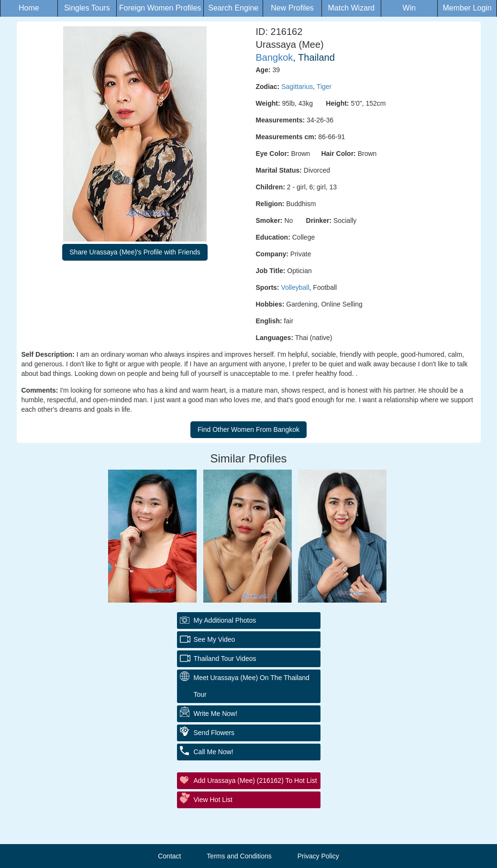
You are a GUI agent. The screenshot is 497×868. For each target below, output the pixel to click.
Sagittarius (297, 87)
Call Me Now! (214, 752)
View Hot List (213, 800)
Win (409, 8)
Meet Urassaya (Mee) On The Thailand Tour (252, 686)
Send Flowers (214, 733)
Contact (169, 856)
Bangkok (275, 57)
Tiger (324, 87)
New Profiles (292, 8)
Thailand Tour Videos (225, 659)
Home (29, 8)
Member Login (467, 8)
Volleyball (295, 287)
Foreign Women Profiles (160, 8)
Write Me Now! (216, 714)
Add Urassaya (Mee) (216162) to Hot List (255, 780)
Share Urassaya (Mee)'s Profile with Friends (135, 252)
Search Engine (233, 8)
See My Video (215, 639)
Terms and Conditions (239, 856)
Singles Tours (87, 8)
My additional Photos (225, 620)
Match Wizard (351, 8)
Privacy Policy (318, 856)
